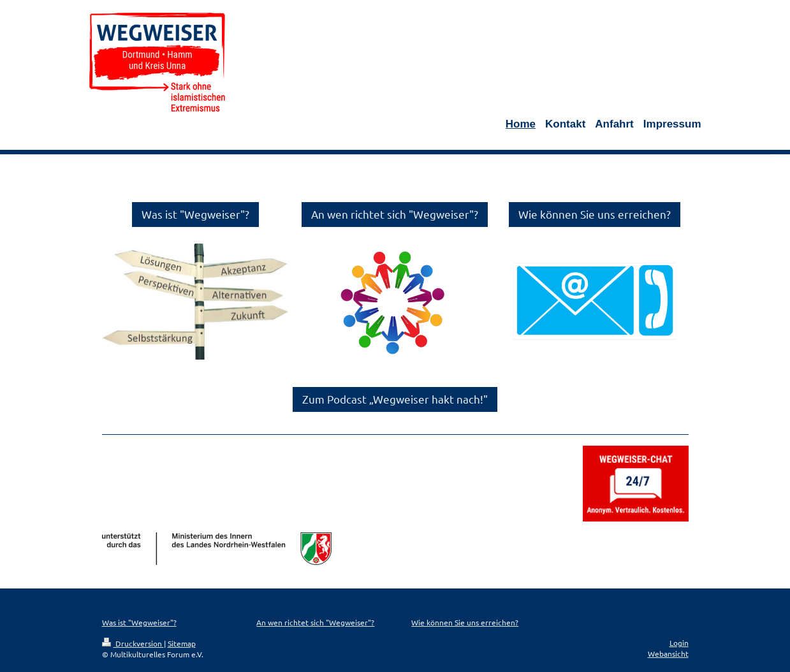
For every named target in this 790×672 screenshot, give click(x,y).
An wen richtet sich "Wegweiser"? (395, 214)
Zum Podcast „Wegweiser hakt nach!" (395, 399)
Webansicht (668, 654)
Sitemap (182, 643)
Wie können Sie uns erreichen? (595, 214)
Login (679, 643)
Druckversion (133, 643)
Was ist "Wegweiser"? (195, 214)
